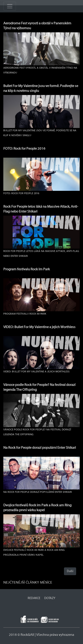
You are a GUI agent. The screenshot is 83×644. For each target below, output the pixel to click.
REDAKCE (34, 598)
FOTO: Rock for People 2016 (24, 149)
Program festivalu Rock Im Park (27, 269)
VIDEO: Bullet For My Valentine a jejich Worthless (39, 327)
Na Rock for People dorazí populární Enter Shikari (40, 448)
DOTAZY (50, 598)
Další (70, 571)
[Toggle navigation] (10, 6)
